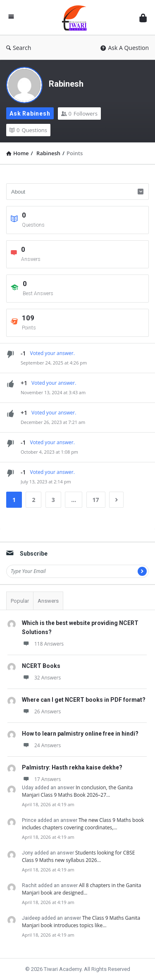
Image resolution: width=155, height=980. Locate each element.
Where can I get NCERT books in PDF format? (84, 700)
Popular (20, 601)
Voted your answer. (52, 353)
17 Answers (41, 779)
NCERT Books (41, 666)
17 (96, 500)
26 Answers (41, 711)
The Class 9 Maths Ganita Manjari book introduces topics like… (81, 922)
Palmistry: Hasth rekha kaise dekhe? (72, 767)
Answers (48, 601)
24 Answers (41, 745)
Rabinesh (66, 84)
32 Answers (41, 678)
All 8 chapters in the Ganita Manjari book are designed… (81, 889)
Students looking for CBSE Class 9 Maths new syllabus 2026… (78, 856)
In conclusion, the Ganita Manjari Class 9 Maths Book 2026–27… (77, 791)
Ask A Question (125, 48)
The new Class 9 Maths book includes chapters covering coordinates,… (83, 824)
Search (19, 48)
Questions (28, 130)
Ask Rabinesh (30, 114)
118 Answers (43, 644)
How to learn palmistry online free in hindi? (80, 734)
